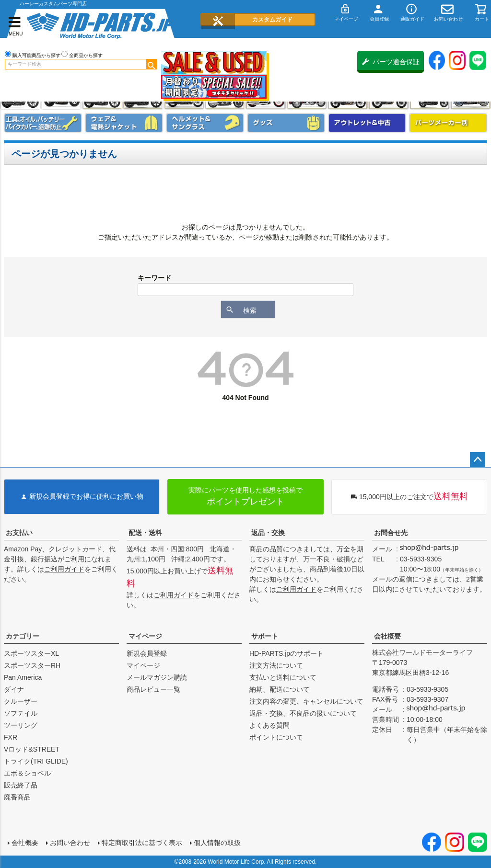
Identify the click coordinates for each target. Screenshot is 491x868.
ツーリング (21, 725)
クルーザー (21, 701)
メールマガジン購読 (157, 677)
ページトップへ (478, 460)
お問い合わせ (70, 843)
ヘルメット (205, 123)
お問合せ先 (391, 533)
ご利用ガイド (64, 569)
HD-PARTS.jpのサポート (286, 653)
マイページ (145, 636)
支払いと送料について (283, 677)
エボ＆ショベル (27, 773)
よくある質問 (269, 725)
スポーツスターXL (31, 653)
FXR (11, 737)
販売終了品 (21, 785)
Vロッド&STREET (32, 749)
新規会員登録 (147, 653)
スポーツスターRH (32, 665)
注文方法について (276, 665)
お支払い (19, 533)
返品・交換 (268, 533)
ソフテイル (21, 713)
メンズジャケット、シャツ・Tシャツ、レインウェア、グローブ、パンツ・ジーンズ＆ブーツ (124, 123)
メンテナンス (43, 123)
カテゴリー (23, 636)
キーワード (154, 278)
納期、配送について (280, 689)
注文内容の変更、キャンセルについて (306, 701)
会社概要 (387, 636)
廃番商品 (17, 797)
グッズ (286, 123)
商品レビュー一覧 (153, 689)
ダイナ (14, 689)
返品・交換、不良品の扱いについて (303, 713)
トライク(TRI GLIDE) (36, 761)
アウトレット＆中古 (367, 123)
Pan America (23, 677)
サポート (265, 636)
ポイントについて (276, 737)
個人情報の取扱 (217, 843)
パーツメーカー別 (448, 123)
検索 (152, 64)
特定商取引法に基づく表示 (142, 843)
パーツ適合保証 (391, 62)
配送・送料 (145, 533)
